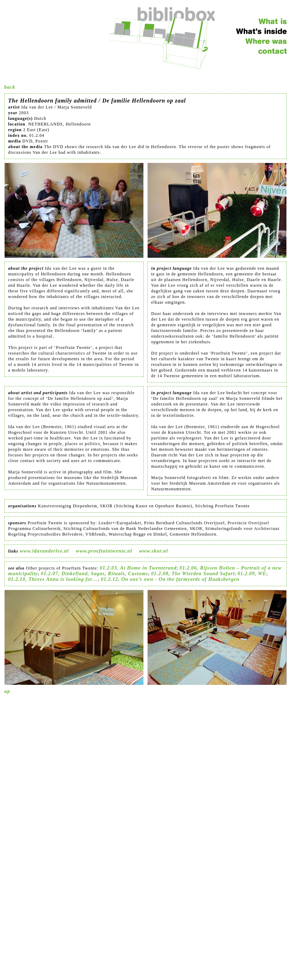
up (7, 691)
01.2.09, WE (252, 574)
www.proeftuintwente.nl (104, 551)
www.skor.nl (153, 551)
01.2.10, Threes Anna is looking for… (53, 579)
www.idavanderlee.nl (44, 551)
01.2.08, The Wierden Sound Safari (193, 574)
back (10, 87)
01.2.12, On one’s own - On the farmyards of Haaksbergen (170, 579)
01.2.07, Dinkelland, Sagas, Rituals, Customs (95, 574)
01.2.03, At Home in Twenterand (138, 568)
